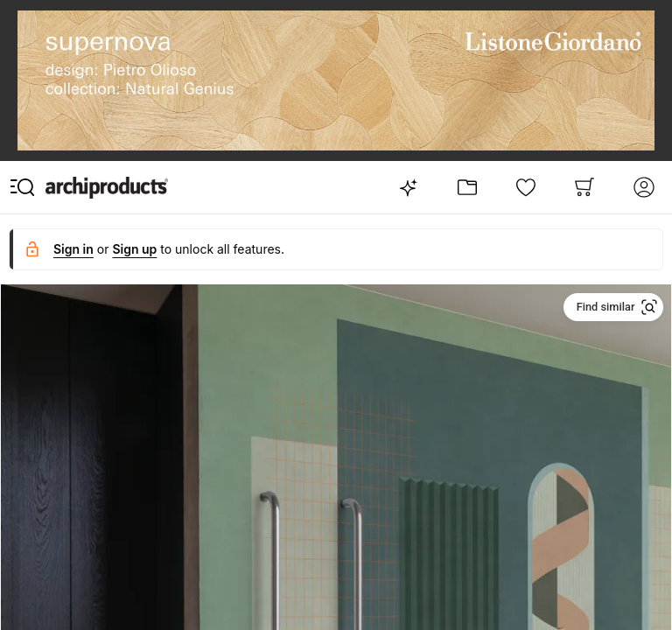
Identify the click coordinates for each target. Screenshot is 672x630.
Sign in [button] (73, 249)
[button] (614, 307)
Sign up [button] (134, 249)
